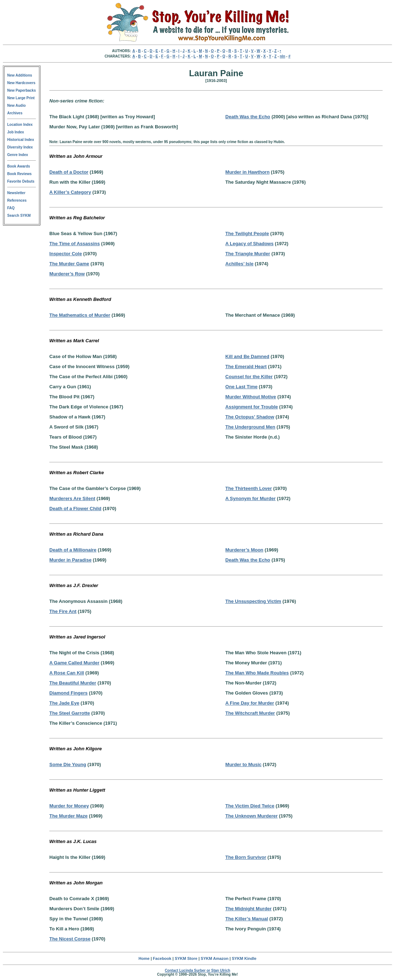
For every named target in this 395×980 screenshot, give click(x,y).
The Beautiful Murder (73, 683)
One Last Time (241, 387)
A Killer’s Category (70, 192)
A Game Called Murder (74, 663)
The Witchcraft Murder (250, 713)
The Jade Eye (64, 703)
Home (144, 958)
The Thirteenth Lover (249, 488)
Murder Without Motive (251, 397)
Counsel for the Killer (249, 377)
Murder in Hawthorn (248, 172)
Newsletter (16, 193)
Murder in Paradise (70, 560)
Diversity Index (20, 147)
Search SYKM (19, 216)
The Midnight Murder (249, 909)
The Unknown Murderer (252, 816)
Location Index (20, 125)
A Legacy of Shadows (250, 244)
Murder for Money (69, 806)
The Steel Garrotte (70, 713)
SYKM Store (186, 958)
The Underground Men (250, 427)
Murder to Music (243, 764)
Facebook (162, 958)
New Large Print (21, 98)
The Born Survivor (246, 857)
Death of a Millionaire (73, 550)
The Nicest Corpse (70, 939)
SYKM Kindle (244, 958)
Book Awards (19, 166)
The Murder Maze (68, 816)
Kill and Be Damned (247, 356)
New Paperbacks (22, 90)
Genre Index (18, 155)
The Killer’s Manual (247, 919)
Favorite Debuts (21, 181)
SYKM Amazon (214, 958)
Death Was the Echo (248, 117)
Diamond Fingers (68, 693)
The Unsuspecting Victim (253, 601)
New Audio (16, 106)
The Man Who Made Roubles (257, 673)
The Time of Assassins (75, 244)
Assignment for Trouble (252, 407)
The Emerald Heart (246, 367)
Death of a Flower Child (75, 509)
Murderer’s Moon (244, 550)
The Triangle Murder (248, 254)
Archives (15, 113)
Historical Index (21, 140)
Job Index (16, 132)
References (17, 200)
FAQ (11, 208)
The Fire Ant (63, 611)
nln (282, 56)
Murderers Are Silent (72, 498)
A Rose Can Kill (67, 673)
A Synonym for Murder (251, 498)
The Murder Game (69, 264)
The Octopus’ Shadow (250, 417)
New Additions (20, 75)
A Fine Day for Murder (250, 703)
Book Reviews (19, 174)
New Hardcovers (21, 83)
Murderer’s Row (67, 274)
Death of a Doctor (69, 172)
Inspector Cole (66, 254)
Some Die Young (68, 764)
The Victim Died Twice (250, 806)
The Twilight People (247, 233)
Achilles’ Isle (239, 264)
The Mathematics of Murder (80, 315)
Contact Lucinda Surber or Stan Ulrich (198, 970)
